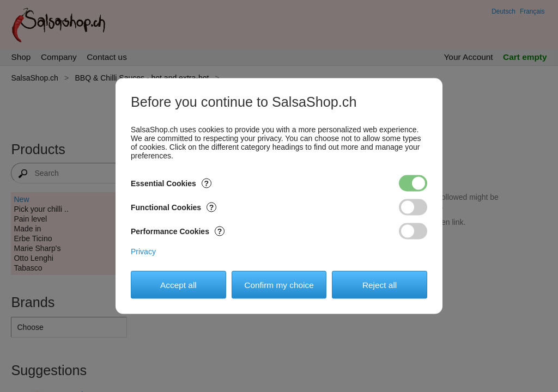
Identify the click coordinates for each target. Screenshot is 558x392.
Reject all (380, 284)
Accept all (178, 284)
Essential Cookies (171, 183)
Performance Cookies (178, 231)
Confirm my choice (279, 284)
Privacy (143, 252)
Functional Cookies (174, 207)
